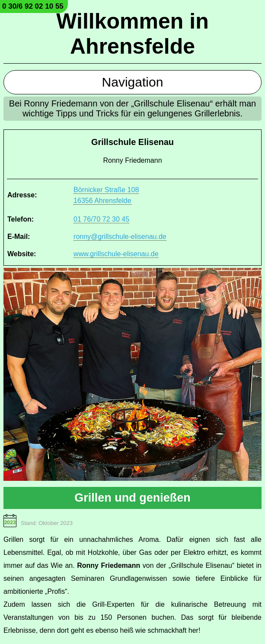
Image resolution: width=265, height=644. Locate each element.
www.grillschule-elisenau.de (116, 254)
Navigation (133, 82)
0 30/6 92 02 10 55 (33, 6)
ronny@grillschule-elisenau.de (120, 237)
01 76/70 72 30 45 (101, 219)
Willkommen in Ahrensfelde (132, 34)
